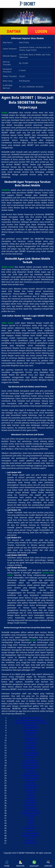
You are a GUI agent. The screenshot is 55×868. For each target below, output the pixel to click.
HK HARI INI (31, 740)
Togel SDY (30, 838)
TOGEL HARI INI (30, 760)
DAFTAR (14, 31)
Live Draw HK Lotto (30, 833)
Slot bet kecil (30, 801)
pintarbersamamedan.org (31, 718)
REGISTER (20, 864)
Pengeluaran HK (30, 738)
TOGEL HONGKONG (30, 778)
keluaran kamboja (30, 811)
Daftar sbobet (7, 323)
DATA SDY (31, 796)
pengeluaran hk (30, 828)
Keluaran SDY (30, 841)
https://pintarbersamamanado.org (30, 720)
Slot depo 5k (31, 798)
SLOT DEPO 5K (30, 803)
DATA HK (30, 770)
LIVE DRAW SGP (31, 786)
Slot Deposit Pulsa (30, 843)
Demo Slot (30, 808)
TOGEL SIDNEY (30, 743)
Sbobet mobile (8, 267)
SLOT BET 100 (30, 791)
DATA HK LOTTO (30, 773)
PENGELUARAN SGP (30, 765)
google (33, 640)
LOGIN (41, 31)
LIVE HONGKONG (31, 755)
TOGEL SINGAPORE (31, 728)
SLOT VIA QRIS (30, 788)
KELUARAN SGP (30, 733)
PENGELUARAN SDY (30, 775)
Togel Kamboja (30, 816)
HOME (7, 864)
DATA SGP (30, 735)
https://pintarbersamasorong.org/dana (31, 723)
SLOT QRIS (30, 750)
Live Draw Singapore (30, 836)
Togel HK (31, 831)
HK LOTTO (30, 793)
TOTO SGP (30, 783)
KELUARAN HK (30, 725)
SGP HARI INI (30, 745)
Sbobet (4, 113)
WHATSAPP (34, 864)
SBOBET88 (6, 190)
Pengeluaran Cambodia (30, 813)
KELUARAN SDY (31, 730)
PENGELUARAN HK (30, 763)
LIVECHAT (48, 864)
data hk (30, 818)
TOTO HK (30, 758)
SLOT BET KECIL (31, 806)
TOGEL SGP (30, 781)
